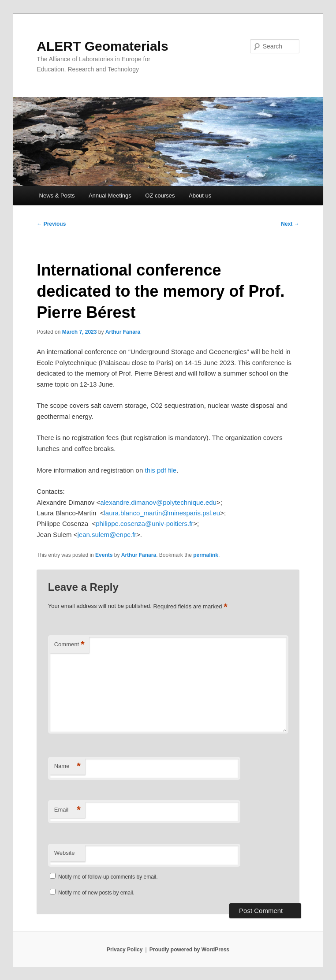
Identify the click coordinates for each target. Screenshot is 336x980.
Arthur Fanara (123, 332)
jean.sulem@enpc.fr (107, 535)
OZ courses (160, 196)
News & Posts (57, 196)
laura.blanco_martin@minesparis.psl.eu (162, 513)
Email (67, 810)
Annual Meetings (110, 196)
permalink (206, 555)
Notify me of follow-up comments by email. (108, 877)
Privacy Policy (125, 950)
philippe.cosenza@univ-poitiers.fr (144, 524)
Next (290, 224)
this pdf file (161, 470)
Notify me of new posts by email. (96, 893)
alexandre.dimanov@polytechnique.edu (158, 502)
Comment (69, 645)
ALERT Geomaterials (102, 46)
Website (65, 853)
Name (67, 766)
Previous (51, 224)
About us (200, 196)
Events (104, 555)
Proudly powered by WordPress (189, 950)
